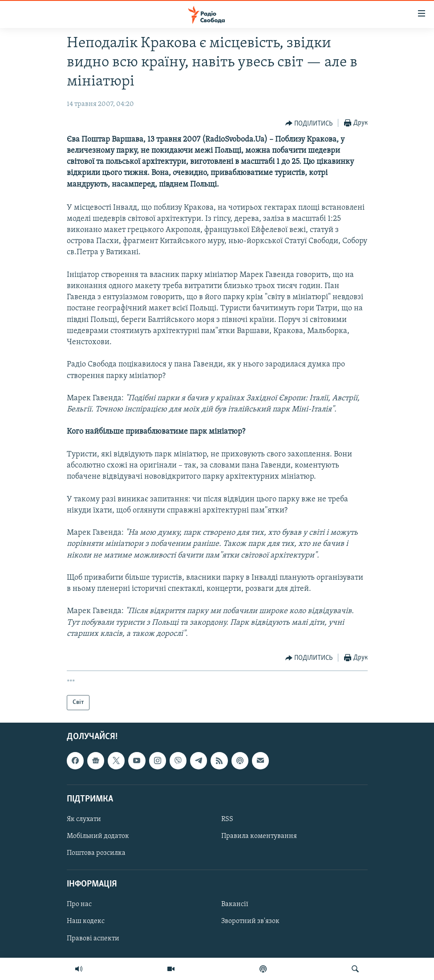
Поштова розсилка (96, 853)
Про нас (79, 905)
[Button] (309, 123)
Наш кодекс (86, 922)
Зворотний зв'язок (250, 922)
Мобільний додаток (98, 836)
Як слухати (84, 819)
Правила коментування (259, 836)
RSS (227, 819)
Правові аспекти (93, 939)
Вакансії (235, 905)
